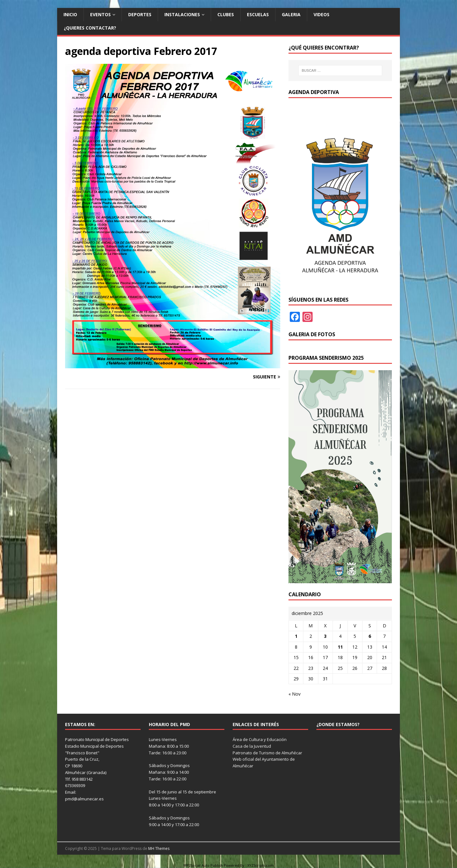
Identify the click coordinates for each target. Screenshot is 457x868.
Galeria (291, 14)
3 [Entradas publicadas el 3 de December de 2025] (325, 636)
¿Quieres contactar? (90, 28)
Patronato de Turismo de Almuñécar (267, 753)
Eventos (100, 14)
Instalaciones (182, 14)
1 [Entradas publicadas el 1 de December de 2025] (296, 636)
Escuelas (258, 14)
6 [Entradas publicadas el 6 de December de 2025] (370, 636)
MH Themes (159, 848)
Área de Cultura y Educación (260, 739)
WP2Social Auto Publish (203, 865)
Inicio (70, 14)
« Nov (295, 694)
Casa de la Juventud (252, 746)
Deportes (140, 14)
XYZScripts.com (260, 865)
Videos (321, 14)
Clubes (226, 14)
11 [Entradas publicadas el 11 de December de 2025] (340, 647)
